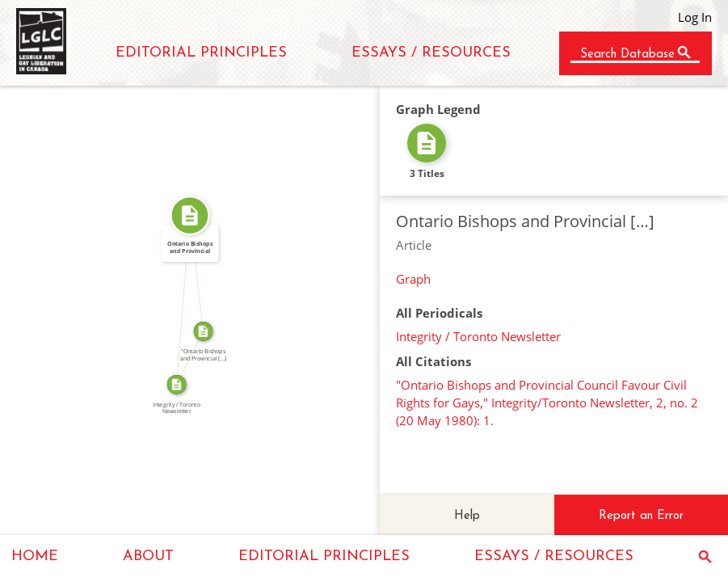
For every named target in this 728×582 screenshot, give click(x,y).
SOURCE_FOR (185, 356)
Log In (695, 17)
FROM (178, 299)
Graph (413, 279)
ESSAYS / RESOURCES (431, 53)
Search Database (627, 55)
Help (467, 516)
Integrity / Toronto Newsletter (478, 336)
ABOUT (148, 557)
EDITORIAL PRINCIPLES (201, 53)
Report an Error (641, 516)
